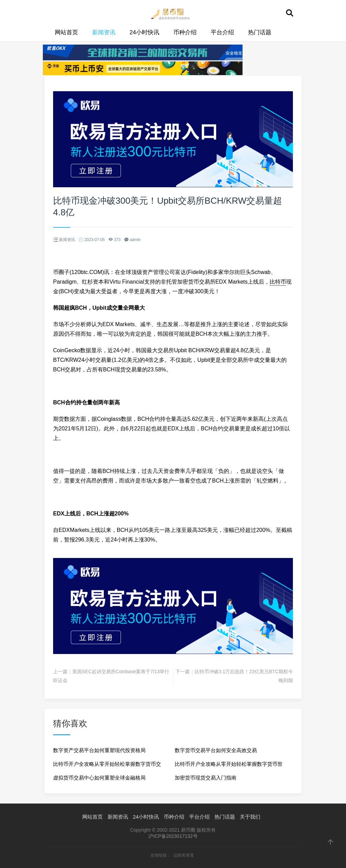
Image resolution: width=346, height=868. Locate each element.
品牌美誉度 (184, 855)
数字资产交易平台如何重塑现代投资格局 (99, 750)
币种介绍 (185, 32)
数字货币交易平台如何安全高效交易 (216, 750)
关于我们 (250, 817)
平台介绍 (222, 32)
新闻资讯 (104, 32)
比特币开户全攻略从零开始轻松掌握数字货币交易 (107, 766)
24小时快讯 (144, 32)
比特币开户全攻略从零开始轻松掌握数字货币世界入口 (229, 766)
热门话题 (260, 32)
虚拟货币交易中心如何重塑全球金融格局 (99, 778)
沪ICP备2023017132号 (173, 836)
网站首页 (66, 32)
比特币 (278, 282)
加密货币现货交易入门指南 (206, 778)
